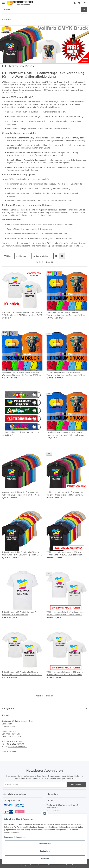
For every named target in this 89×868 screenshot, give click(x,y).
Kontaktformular (9, 751)
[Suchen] (42, 9)
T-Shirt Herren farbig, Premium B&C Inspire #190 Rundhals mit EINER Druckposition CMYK (22, 553)
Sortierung (21, 256)
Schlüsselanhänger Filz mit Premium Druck (20, 432)
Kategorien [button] (8, 709)
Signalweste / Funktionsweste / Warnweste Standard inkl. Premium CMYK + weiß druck (65, 434)
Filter (7, 256)
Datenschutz (21, 837)
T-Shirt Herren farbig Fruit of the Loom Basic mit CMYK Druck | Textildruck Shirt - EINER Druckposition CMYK (21, 494)
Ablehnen (45, 858)
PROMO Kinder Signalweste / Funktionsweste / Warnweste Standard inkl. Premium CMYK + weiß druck (22, 374)
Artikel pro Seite (41, 256)
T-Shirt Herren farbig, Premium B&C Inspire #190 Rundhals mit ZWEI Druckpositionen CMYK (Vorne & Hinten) (65, 553)
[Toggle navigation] (3, 2)
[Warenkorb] (84, 3)
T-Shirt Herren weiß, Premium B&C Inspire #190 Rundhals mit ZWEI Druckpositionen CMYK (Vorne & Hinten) (65, 673)
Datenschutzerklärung (51, 776)
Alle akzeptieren (45, 844)
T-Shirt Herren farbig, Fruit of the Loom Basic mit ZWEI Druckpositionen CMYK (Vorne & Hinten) (66, 494)
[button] (75, 3)
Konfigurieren (45, 851)
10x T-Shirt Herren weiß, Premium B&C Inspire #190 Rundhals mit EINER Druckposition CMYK (22, 314)
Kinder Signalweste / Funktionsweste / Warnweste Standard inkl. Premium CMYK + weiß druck (65, 314)
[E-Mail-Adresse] (35, 785)
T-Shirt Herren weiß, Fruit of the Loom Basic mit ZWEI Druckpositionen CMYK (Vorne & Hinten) (65, 613)
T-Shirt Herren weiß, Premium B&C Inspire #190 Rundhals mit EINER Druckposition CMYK (22, 673)
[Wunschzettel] (79, 3)
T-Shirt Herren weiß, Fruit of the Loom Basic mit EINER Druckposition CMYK (21, 613)
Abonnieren (76, 785)
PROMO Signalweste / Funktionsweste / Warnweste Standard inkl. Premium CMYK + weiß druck (65, 374)
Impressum (9, 837)
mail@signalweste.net (18, 747)
